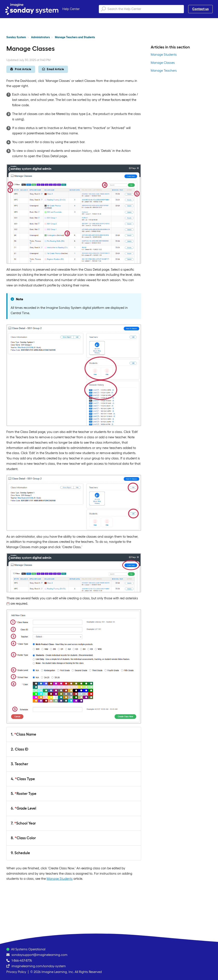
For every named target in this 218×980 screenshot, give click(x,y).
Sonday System (16, 37)
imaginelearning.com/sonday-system (39, 966)
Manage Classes (163, 63)
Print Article (21, 69)
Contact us (200, 9)
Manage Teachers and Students (75, 37)
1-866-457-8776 (22, 960)
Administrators (40, 37)
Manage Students (60, 879)
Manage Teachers (164, 70)
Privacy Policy (16, 972)
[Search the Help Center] (141, 9)
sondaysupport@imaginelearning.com (39, 955)
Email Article (53, 69)
